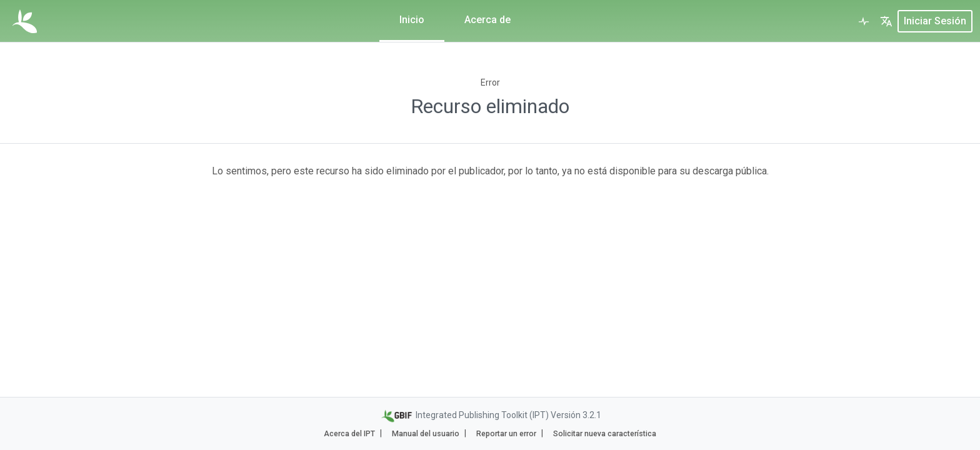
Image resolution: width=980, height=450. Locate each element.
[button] (886, 21)
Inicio (412, 20)
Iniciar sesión (935, 21)
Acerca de (487, 20)
